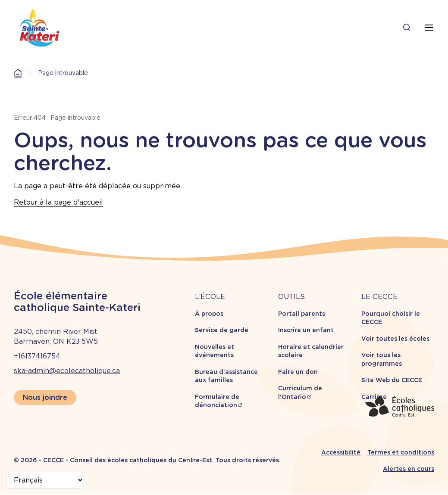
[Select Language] (45, 480)
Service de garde (222, 330)
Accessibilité (341, 452)
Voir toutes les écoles (395, 339)
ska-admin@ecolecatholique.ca (67, 371)
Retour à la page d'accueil (58, 202)
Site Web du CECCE (392, 380)
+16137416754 (37, 356)
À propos (209, 314)
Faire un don (298, 372)
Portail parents (302, 314)
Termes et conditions (401, 452)
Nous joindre (45, 397)
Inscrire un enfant (306, 330)
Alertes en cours (409, 469)
